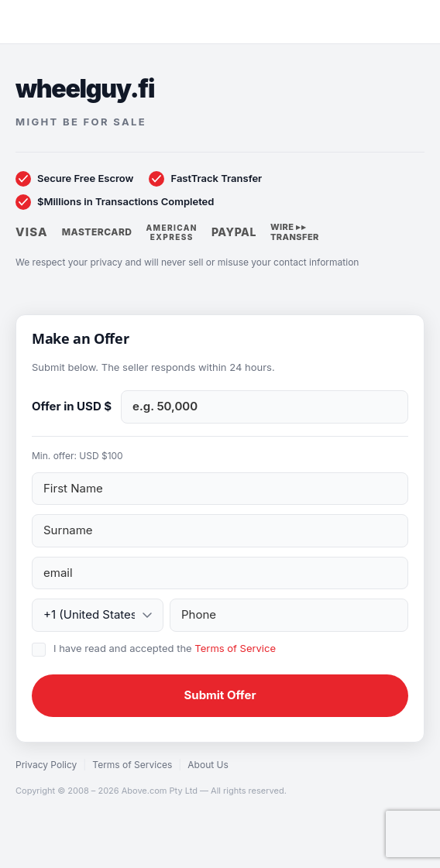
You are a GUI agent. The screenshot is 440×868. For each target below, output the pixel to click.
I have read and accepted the (165, 648)
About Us (208, 765)
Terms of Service (235, 648)
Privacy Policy (46, 765)
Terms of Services (132, 765)
